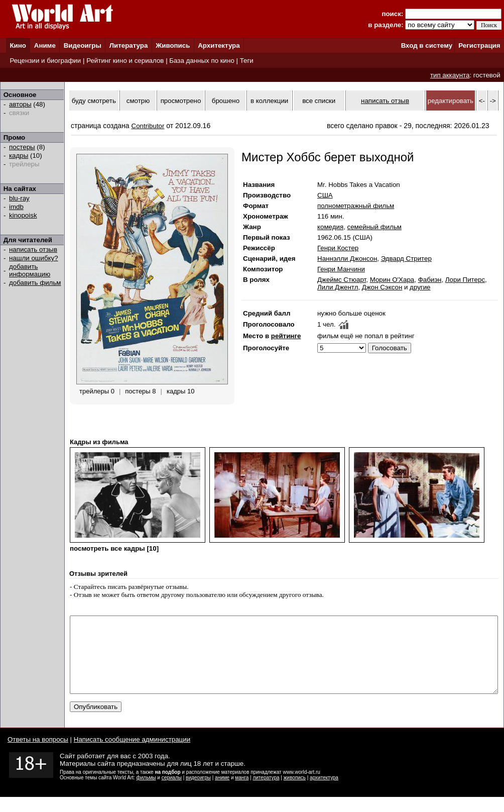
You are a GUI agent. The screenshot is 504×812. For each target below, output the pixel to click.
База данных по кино (202, 61)
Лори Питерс (465, 280)
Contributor (148, 126)
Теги (247, 61)
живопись (295, 793)
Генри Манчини (341, 269)
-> (493, 101)
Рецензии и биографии (45, 61)
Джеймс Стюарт (342, 280)
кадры (19, 156)
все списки (319, 101)
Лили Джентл (338, 287)
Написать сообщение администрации (132, 754)
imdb (16, 207)
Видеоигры (83, 45)
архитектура (324, 793)
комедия (330, 227)
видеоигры (198, 793)
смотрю (138, 101)
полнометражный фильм (356, 206)
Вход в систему (427, 45)
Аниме (45, 45)
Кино (18, 45)
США (325, 195)
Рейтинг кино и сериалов (125, 61)
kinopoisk (23, 215)
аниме (222, 793)
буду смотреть (94, 101)
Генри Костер (338, 248)
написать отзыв (33, 249)
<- (482, 101)
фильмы (146, 793)
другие (420, 287)
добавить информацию (30, 270)
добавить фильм (35, 283)
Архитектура (219, 45)
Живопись (173, 45)
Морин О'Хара (392, 280)
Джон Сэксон (382, 287)
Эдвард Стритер (406, 259)
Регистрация (479, 45)
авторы (20, 104)
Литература (129, 45)
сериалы (172, 793)
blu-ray (19, 198)
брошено (226, 101)
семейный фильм (374, 227)
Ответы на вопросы (38, 754)
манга (242, 793)
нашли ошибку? (34, 258)
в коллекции (269, 101)
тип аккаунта (450, 75)
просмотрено (181, 101)
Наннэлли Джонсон (347, 259)
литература (266, 793)
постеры (22, 147)
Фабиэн (430, 280)
